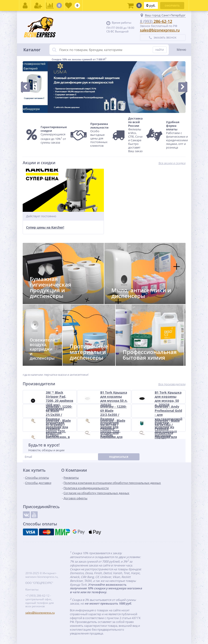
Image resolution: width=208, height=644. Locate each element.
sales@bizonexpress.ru (160, 30)
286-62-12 (156, 21)
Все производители (172, 384)
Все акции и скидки (172, 163)
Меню (181, 50)
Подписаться (119, 457)
